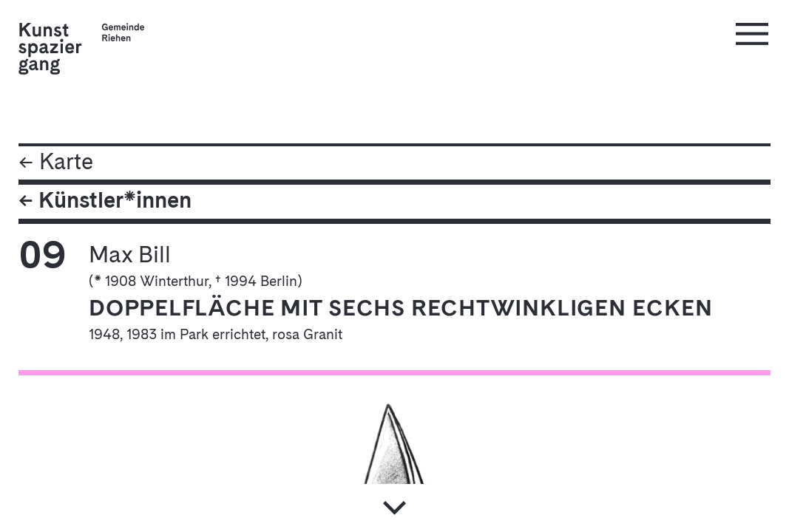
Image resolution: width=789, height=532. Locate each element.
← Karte (56, 163)
